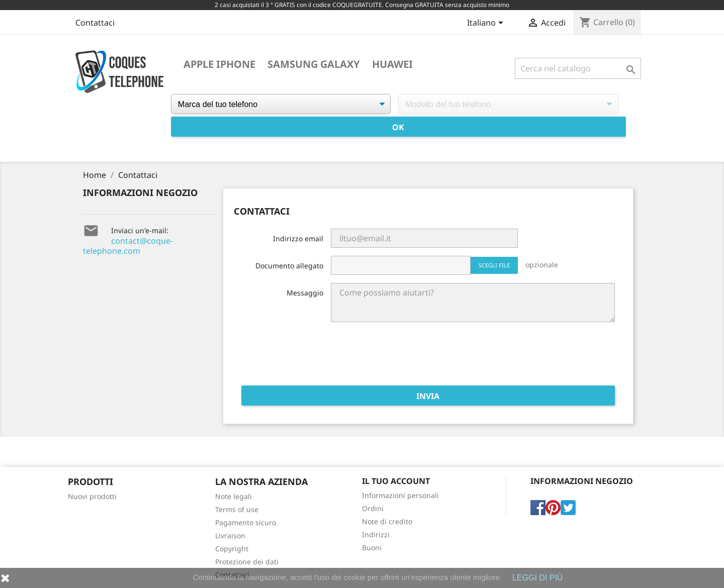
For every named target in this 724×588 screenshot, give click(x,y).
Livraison (230, 535)
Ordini (373, 508)
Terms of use (237, 509)
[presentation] (538, 358)
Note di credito (387, 521)
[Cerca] (578, 68)
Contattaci (95, 23)
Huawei (392, 64)
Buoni (372, 548)
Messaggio (305, 293)
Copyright (232, 549)
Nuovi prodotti (92, 496)
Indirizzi (376, 534)
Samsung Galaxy (314, 64)
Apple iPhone (219, 64)
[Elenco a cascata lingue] (487, 24)
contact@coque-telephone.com (128, 246)
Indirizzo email (298, 238)
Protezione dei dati (247, 562)
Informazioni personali (400, 495)
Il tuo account (396, 481)
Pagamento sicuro (246, 522)
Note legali (234, 496)
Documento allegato (289, 266)
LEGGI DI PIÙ (537, 578)
